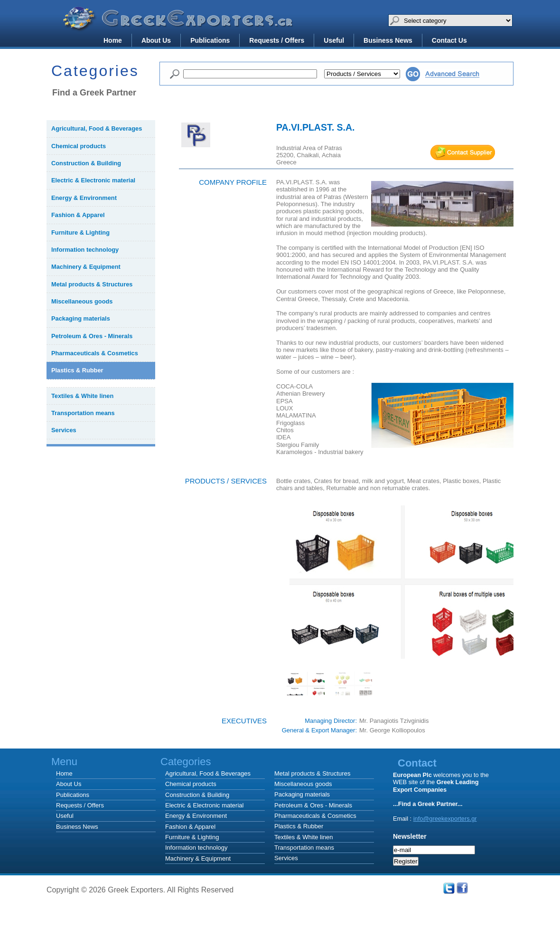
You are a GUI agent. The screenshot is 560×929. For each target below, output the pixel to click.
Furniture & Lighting (192, 837)
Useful (334, 40)
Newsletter (410, 837)
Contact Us (449, 40)
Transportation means (304, 848)
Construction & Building (197, 795)
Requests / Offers (277, 40)
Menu (64, 762)
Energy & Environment (196, 816)
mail (463, 152)
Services (286, 858)
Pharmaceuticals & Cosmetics (315, 816)
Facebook (462, 888)
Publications (210, 40)
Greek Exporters (179, 25)
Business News (388, 40)
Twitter (449, 888)
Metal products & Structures (312, 773)
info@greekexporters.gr (445, 819)
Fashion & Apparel (190, 827)
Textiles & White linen (304, 837)
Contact (417, 763)
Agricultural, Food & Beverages (208, 773)
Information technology (196, 848)
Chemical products (191, 784)
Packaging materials (302, 794)
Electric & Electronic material (204, 805)
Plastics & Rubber (299, 826)
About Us (156, 40)
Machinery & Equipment (198, 858)
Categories (322, 762)
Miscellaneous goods (303, 784)
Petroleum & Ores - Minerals (313, 805)
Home (113, 40)
